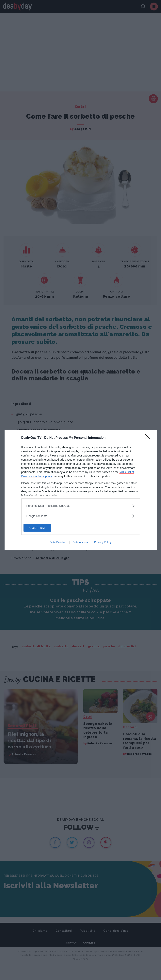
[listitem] (81, 505)
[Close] (149, 438)
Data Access (80, 542)
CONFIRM (42, 528)
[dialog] (81, 490)
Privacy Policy (103, 542)
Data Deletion (58, 542)
